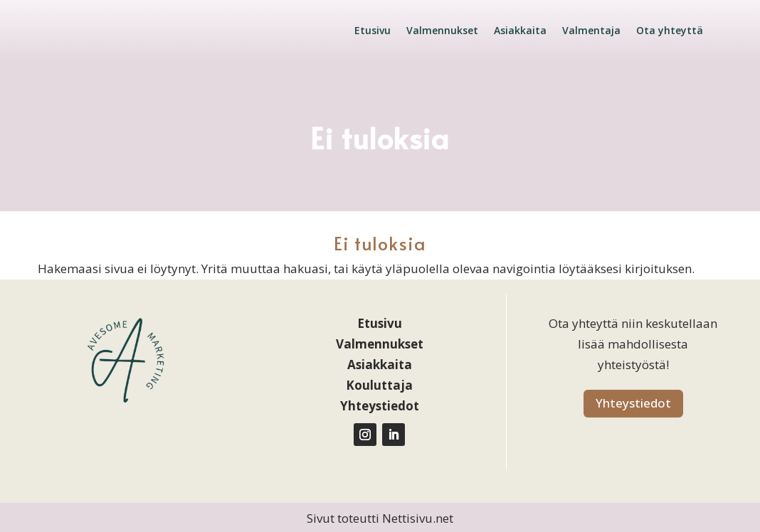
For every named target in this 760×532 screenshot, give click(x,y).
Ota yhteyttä (670, 30)
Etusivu (373, 30)
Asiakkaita (520, 30)
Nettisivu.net (418, 518)
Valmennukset (442, 30)
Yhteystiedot (633, 403)
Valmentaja (591, 30)
